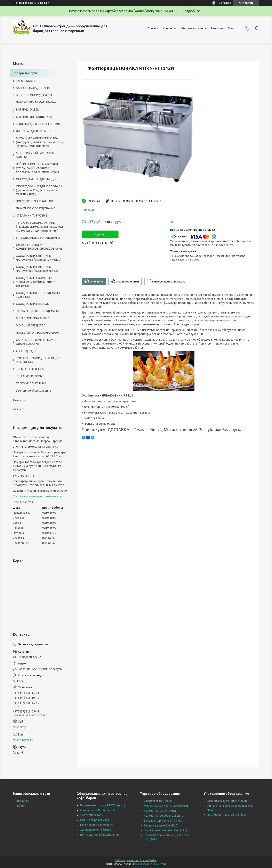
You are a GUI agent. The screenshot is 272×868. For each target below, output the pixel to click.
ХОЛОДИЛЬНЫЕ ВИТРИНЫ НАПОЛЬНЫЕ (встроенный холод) (39, 258)
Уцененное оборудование (34, 391)
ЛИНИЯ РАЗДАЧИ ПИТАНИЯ (34, 131)
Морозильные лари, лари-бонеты (167, 806)
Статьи (18, 409)
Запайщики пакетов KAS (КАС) (227, 815)
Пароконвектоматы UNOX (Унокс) (103, 805)
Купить (100, 234)
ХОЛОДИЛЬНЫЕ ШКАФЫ (33, 304)
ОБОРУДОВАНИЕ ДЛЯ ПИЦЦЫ (36, 179)
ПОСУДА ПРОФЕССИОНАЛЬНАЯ (37, 333)
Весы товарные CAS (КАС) (161, 825)
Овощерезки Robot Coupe (98, 810)
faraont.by (19, 727)
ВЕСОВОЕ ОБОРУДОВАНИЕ (34, 95)
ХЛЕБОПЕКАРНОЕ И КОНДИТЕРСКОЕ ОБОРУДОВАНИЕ (39, 247)
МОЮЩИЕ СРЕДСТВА (31, 325)
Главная (153, 28)
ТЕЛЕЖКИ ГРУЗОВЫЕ (30, 376)
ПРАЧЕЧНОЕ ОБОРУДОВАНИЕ (36, 208)
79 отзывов (224, 3)
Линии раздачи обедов (96, 830)
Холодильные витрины (160, 811)
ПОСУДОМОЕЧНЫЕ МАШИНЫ (36, 201)
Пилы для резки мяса (95, 820)
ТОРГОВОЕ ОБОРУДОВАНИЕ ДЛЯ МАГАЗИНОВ (39, 360)
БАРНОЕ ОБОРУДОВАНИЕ (33, 88)
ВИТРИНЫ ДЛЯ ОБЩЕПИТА (34, 117)
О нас (231, 28)
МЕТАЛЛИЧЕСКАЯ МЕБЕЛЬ (34, 318)
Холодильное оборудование (163, 816)
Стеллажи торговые (158, 801)
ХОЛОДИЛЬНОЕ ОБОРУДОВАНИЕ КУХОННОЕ (39, 295)
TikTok (21, 806)
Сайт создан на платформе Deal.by (136, 860)
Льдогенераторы (92, 815)
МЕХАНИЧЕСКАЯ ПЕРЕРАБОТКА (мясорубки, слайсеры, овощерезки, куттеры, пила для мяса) (40, 142)
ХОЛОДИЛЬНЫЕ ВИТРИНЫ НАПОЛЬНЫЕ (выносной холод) (37, 269)
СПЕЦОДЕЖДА (26, 351)
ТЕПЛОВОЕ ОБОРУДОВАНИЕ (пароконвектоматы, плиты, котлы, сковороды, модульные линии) (40, 227)
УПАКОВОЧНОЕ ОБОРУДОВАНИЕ (38, 238)
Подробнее (191, 11)
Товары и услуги (25, 73)
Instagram (23, 801)
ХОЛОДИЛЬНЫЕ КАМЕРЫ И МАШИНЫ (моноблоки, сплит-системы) (36, 282)
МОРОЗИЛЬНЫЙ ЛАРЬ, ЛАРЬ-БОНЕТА (35, 155)
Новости (217, 28)
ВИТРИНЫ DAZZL (27, 110)
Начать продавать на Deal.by (31, 3)
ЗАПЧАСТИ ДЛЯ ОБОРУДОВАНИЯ (38, 311)
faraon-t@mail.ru (24, 740)
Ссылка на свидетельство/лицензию (38, 496)
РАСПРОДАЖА (26, 81)
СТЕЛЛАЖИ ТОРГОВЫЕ (32, 216)
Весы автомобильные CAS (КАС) (165, 830)
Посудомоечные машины (97, 825)
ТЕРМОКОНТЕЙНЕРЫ (30, 369)
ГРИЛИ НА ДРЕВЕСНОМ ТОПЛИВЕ (38, 124)
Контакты (169, 28)
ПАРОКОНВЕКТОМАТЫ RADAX (36, 102)
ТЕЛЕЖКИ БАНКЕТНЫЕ (31, 383)
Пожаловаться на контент (150, 864)
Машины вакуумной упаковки (227, 801)
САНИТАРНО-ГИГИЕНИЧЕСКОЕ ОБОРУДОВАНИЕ (36, 342)
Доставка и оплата (194, 28)
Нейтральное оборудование (99, 835)
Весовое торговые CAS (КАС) (163, 821)
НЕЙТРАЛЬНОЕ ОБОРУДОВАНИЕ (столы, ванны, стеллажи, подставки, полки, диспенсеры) (38, 168)
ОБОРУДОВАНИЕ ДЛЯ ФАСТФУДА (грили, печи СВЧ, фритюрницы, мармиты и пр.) (39, 190)
